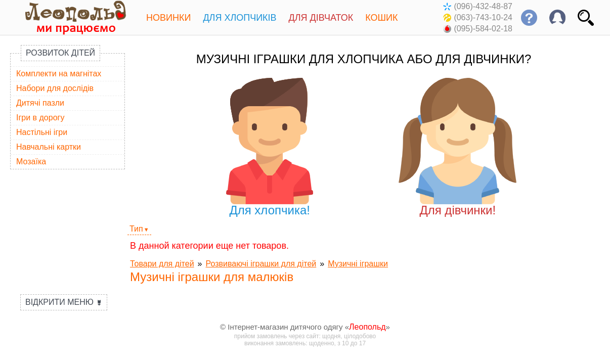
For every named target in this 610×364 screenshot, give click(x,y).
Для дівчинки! (457, 147)
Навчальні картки (49, 147)
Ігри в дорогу (40, 118)
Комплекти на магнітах (59, 74)
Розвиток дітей (60, 53)
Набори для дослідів (55, 88)
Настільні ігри (42, 132)
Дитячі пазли (40, 103)
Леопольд (367, 327)
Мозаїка (31, 162)
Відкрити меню (64, 302)
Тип (136, 229)
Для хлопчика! (270, 147)
